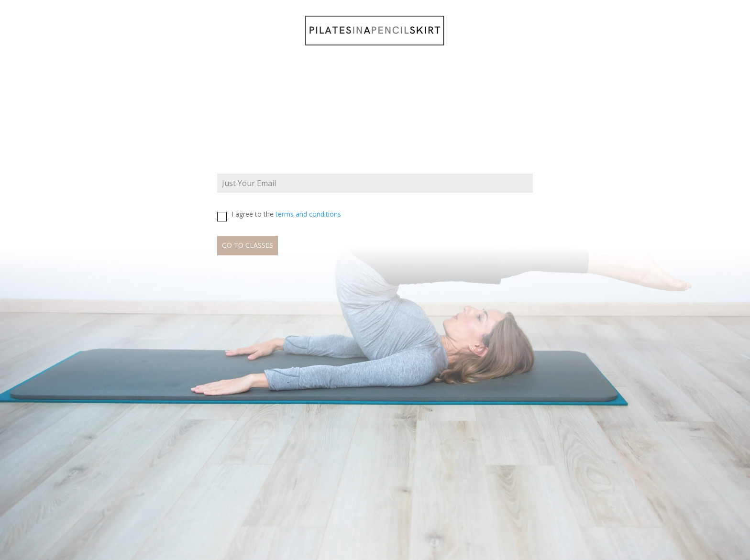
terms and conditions (308, 214)
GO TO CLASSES (248, 245)
